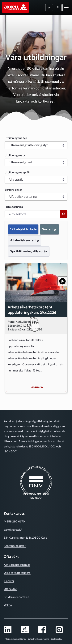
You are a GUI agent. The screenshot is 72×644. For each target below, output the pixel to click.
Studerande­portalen (16, 592)
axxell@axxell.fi (13, 524)
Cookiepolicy (56, 634)
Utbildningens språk (17, 172)
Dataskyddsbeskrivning (38, 634)
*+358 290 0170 (14, 516)
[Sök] (64, 214)
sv (49, 7)
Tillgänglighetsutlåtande (15, 634)
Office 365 (11, 584)
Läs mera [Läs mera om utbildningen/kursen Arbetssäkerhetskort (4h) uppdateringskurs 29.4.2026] (36, 382)
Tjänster (9, 576)
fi (58, 7)
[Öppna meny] (66, 8)
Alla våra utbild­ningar (17, 559)
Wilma (8, 600)
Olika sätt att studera (17, 567)
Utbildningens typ (16, 138)
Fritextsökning (14, 207)
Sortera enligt (13, 190)
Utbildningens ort (16, 155)
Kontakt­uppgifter (15, 540)
